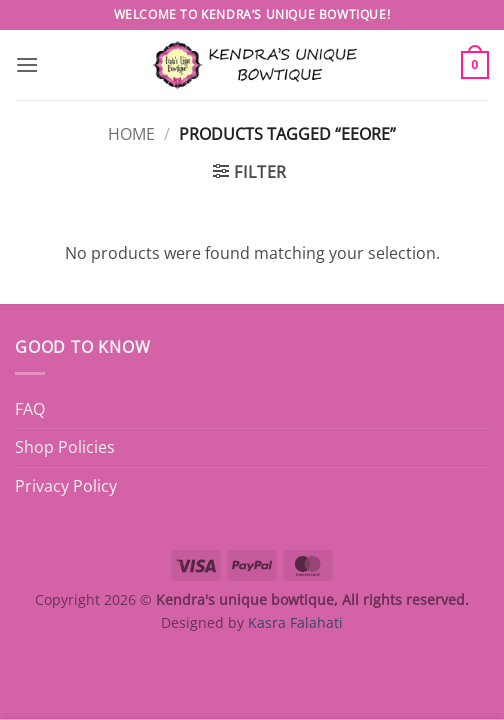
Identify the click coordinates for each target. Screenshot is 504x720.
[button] (27, 64)
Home (131, 134)
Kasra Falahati (295, 622)
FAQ (30, 409)
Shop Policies (65, 447)
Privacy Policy (66, 486)
